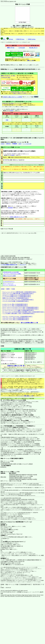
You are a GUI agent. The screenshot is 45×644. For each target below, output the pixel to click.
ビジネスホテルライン (9, 282)
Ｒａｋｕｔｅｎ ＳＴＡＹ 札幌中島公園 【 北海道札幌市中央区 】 (19, 292)
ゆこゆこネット (33, 48)
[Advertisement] (10, 243)
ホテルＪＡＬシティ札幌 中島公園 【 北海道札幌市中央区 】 (18, 293)
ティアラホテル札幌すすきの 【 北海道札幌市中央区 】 (17, 297)
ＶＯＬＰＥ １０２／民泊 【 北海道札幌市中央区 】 (16, 320)
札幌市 (8, 289)
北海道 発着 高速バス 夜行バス (19, 92)
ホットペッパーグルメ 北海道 (8, 427)
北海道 (3, 289)
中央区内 (15, 144)
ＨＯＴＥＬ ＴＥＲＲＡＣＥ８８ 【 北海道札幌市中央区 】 (18, 316)
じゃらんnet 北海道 (21, 400)
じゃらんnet (22, 48)
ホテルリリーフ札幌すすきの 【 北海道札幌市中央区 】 (17, 295)
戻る (3, 39)
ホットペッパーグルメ (7, 85)
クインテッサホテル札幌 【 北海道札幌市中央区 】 (16, 301)
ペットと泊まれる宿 (27, 144)
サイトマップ (23, 265)
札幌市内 (8, 144)
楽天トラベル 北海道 (6, 410)
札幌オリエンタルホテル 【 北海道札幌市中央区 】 (16, 298)
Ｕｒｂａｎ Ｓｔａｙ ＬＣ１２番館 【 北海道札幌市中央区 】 (18, 310)
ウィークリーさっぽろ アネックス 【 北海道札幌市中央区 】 (18, 300)
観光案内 (11, 208)
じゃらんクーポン (6, 77)
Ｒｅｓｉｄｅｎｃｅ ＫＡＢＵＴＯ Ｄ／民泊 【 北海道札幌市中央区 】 (21, 307)
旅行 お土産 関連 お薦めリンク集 (29, 323)
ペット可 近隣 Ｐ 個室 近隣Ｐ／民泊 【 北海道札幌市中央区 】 (19, 313)
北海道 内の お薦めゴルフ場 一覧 (16, 366)
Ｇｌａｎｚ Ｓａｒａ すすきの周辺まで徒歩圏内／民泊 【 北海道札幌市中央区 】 (24, 312)
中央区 (13, 289)
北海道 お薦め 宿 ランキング (17, 217)
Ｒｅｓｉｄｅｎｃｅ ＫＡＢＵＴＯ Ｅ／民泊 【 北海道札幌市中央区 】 (21, 309)
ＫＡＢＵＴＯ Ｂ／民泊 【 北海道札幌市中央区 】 (15, 304)
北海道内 (3, 144)
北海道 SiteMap (32, 39)
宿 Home (10, 39)
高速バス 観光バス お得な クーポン (22, 93)
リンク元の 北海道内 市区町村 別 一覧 (9, 265)
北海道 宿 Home (20, 39)
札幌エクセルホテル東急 (9, 276)
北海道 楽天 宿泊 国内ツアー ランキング (13, 103)
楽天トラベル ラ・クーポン (8, 76)
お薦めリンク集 (30, 60)
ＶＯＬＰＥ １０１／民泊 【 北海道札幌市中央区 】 (16, 318)
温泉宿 (20, 144)
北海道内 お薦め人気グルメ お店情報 (12, 97)
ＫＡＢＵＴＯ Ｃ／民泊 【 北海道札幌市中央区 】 (15, 306)
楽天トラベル (11, 48)
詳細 (7, 120)
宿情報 (12, 111)
